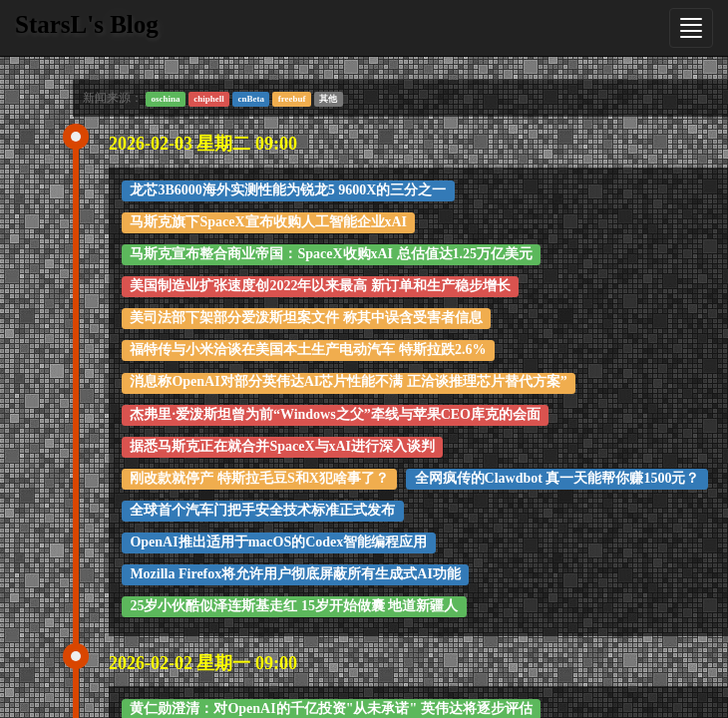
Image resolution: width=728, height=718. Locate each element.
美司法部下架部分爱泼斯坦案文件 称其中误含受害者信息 (306, 318)
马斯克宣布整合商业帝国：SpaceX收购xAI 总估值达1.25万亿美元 (331, 254)
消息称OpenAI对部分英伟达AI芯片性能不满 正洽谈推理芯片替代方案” (348, 381)
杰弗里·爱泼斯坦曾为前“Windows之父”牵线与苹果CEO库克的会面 (335, 414)
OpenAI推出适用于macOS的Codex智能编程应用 (278, 542)
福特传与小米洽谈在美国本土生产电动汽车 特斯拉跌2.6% (308, 350)
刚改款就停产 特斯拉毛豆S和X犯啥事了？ (259, 478)
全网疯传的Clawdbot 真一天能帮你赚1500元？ (557, 478)
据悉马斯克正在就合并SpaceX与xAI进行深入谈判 (282, 446)
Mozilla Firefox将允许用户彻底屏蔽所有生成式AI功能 (295, 574)
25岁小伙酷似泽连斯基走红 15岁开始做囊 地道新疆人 (294, 606)
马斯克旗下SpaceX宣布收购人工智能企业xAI (268, 222)
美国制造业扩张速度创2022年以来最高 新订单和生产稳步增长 (320, 286)
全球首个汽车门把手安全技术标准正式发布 (262, 510)
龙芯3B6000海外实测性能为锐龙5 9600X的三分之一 (288, 190)
